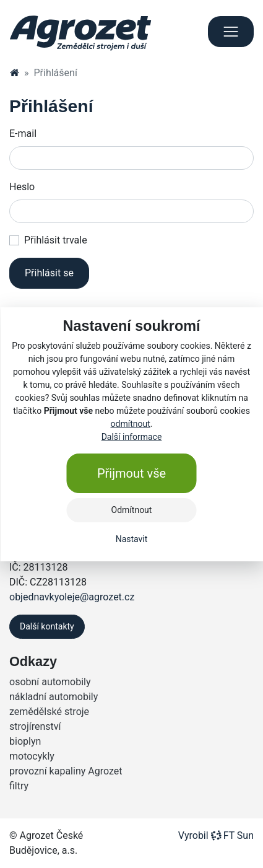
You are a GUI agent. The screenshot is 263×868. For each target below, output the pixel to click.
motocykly (32, 756)
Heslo (22, 187)
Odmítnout (132, 510)
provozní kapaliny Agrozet (66, 771)
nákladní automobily (54, 697)
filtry (19, 786)
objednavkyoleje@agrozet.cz (72, 597)
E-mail (23, 134)
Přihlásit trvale (56, 240)
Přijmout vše (131, 473)
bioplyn (25, 741)
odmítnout (131, 424)
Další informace (132, 437)
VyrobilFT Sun (216, 835)
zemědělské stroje (49, 712)
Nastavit (132, 539)
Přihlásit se (49, 273)
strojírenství (35, 726)
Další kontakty (47, 626)
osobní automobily (50, 682)
